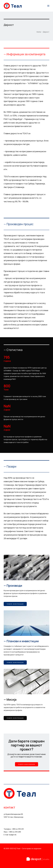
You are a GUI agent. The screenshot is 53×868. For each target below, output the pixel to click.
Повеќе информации (15, 604)
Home (39, 32)
